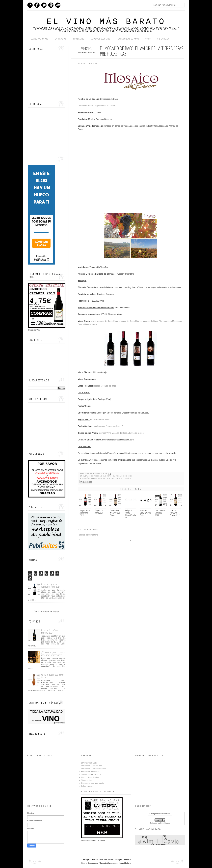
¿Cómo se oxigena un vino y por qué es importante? (53, 654)
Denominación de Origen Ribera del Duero (97, 106)
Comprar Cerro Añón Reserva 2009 (50, 631)
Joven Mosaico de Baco (101, 321)
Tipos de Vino (87, 780)
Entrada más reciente (80, 540)
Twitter (44, 5)
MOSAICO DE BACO (87, 64)
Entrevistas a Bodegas (90, 771)
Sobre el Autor (87, 786)
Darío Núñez (101, 474)
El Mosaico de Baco (123, 476)
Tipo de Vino (78, 39)
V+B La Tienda (163, 39)
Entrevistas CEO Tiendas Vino (93, 769)
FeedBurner (165, 823)
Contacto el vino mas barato (93, 783)
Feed (30, 5)
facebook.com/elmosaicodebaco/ (108, 426)
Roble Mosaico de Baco (124, 321)
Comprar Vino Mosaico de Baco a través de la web (121, 433)
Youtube (58, 5)
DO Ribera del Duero (101, 476)
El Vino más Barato (106, 22)
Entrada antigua (181, 540)
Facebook (37, 5)
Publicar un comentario (88, 535)
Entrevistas (61, 39)
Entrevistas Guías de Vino (92, 766)
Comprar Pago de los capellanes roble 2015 (51, 586)
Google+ (51, 5)
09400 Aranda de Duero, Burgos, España (111, 478)
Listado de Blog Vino (100, 39)
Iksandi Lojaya (125, 863)
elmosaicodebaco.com (100, 419)
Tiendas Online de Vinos (91, 774)
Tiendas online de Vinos (128, 39)
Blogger (56, 611)
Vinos (148, 39)
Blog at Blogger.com (90, 863)
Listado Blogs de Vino (90, 777)
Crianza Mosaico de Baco (146, 321)
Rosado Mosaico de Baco (105, 386)
